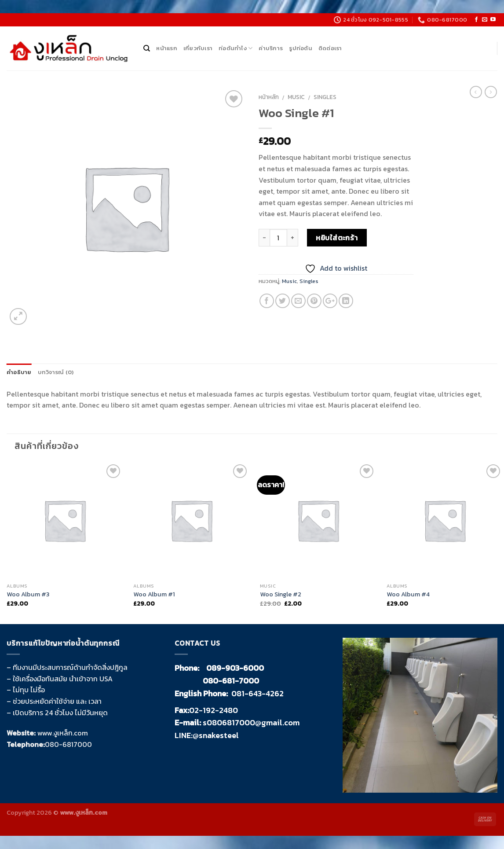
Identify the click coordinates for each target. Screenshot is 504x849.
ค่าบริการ (271, 48)
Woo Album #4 (408, 594)
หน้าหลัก (269, 97)
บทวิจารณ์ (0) (56, 372)
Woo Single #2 (281, 594)
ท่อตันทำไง (236, 48)
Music (296, 97)
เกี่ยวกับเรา (198, 48)
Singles (325, 97)
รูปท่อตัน (301, 48)
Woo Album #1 (154, 594)
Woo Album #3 (28, 594)
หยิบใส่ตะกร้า (337, 238)
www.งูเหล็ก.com (63, 733)
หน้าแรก (167, 48)
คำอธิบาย (19, 372)
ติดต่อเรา (330, 48)
